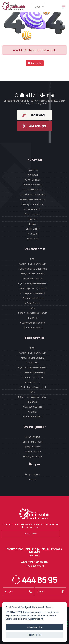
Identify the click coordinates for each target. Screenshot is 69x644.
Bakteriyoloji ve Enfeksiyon (33, 269)
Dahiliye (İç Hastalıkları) (33, 293)
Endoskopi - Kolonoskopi (33, 387)
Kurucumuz (33, 175)
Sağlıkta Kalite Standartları (33, 199)
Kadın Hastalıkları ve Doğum (33, 313)
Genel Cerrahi (33, 303)
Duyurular (33, 219)
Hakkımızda (33, 170)
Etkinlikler (33, 224)
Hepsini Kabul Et (34, 627)
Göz (33, 308)
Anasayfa (35, 63)
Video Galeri (33, 239)
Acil (33, 259)
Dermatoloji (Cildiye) (33, 298)
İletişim (18, 592)
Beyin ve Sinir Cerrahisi (33, 274)
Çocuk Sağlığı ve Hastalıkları (33, 283)
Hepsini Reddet (34, 635)
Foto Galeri (33, 234)
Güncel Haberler (33, 214)
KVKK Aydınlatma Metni (33, 204)
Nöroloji (33, 412)
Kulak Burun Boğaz (33, 407)
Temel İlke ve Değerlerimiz (33, 194)
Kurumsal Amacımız (33, 185)
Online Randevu (33, 437)
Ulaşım (33, 479)
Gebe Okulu (33, 363)
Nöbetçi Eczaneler (33, 456)
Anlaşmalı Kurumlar (33, 209)
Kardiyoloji (33, 318)
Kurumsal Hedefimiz (33, 190)
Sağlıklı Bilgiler (33, 229)
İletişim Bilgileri (33, 474)
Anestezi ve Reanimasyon (33, 264)
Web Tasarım (31, 534)
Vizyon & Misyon (33, 180)
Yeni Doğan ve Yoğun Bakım (33, 288)
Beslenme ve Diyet (33, 279)
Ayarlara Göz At (35, 619)
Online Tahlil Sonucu (33, 442)
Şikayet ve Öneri (33, 452)
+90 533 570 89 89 (34, 562)
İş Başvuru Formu (33, 447)
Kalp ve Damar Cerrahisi (33, 323)
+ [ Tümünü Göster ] (33, 328)
